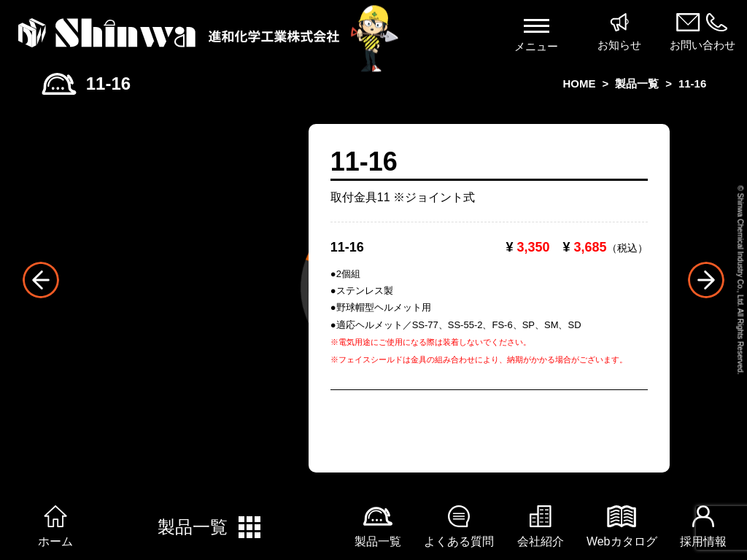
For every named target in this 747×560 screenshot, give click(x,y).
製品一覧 (211, 527)
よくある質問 (459, 526)
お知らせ (620, 32)
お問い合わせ (702, 32)
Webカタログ (622, 526)
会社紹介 (541, 526)
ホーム (55, 526)
